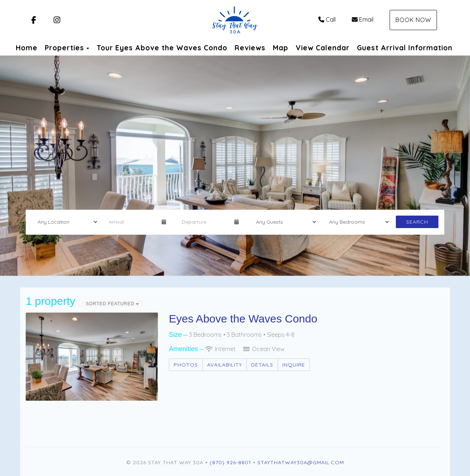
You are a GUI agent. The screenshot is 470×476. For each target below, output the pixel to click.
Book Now (413, 20)
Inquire (294, 365)
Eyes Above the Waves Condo (243, 319)
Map (281, 48)
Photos (186, 365)
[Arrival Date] (132, 222)
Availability (225, 365)
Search (417, 222)
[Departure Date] (205, 222)
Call (327, 19)
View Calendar (323, 48)
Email (363, 19)
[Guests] (283, 222)
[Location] (65, 222)
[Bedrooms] (357, 222)
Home (27, 48)
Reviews (250, 48)
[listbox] (235, 166)
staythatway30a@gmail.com (301, 462)
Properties (64, 48)
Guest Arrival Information (405, 48)
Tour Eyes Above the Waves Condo (162, 48)
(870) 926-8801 (230, 462)
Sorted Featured (112, 304)
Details (262, 365)
